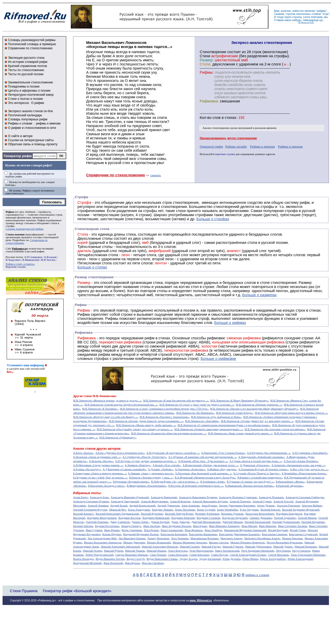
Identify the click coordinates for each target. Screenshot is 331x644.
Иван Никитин (267, 526)
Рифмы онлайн (236, 146)
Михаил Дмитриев (134, 542)
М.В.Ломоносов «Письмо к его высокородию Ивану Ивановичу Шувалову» (254, 409)
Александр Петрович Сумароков (238, 497)
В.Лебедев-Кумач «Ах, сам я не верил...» (175, 482)
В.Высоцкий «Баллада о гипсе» (106, 486)
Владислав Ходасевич (235, 518)
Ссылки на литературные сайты (31, 140)
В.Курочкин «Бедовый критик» (131, 482)
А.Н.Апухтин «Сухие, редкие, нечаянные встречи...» (145, 461)
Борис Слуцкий (206, 510)
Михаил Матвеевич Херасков (190, 542)
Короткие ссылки (16, 267)
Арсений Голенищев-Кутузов (90, 510)
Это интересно (18, 103)
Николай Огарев (92, 551)
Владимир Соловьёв (208, 518)
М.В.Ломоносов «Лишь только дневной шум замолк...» (240, 433)
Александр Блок (99, 497)
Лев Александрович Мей (102, 538)
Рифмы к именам (262, 146)
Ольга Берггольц (178, 551)
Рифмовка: (209, 101)
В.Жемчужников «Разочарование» (147, 486)
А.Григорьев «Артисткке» (190, 469)
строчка (290, 14)
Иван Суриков (94, 530)
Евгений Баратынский (257, 522)
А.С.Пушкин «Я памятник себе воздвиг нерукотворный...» (202, 457)
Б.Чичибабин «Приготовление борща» (304, 473)
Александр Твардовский (125, 501)
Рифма (10, 212)
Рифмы (112, 319)
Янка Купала (132, 563)
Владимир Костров (129, 518)
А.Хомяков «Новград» (138, 465)
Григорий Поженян (97, 522)
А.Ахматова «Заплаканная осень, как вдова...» (298, 465)
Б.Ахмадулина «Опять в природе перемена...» (100, 473)
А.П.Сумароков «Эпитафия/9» (310, 453)
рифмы (322, 11)
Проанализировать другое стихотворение (228, 138)
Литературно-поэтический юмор (31, 95)
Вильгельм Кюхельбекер (260, 514)
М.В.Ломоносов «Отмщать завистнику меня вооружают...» (208, 429)
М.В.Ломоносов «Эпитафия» (202, 421)
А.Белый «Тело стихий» (167, 465)
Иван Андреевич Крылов (176, 526)
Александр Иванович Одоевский (130, 497)
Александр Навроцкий (164, 497)
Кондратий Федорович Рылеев (141, 534)
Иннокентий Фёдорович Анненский (245, 530)
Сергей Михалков (278, 555)
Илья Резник (151, 530)
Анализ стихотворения (216, 128)
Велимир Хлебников (207, 514)
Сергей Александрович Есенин (248, 555)
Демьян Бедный (160, 522)
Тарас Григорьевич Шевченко (308, 555)
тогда (280, 17)
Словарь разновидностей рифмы (32, 40)
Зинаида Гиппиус (131, 526)
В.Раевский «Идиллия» (289, 486)
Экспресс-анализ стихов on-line (30, 111)
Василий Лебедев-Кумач (179, 514)
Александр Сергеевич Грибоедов (305, 497)
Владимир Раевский (183, 518)
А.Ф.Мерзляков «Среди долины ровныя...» (98, 465)
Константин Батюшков (174, 534)
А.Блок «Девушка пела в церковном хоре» (120, 453)
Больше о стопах (92, 267)
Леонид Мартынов (158, 538)
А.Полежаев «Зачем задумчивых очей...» (97, 457)
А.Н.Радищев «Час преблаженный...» (268, 453)
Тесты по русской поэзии (26, 74)
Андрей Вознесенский (142, 506)
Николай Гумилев (233, 547)
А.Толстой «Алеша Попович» (301, 461)
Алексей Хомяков (98, 506)
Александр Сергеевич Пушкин (91, 501)
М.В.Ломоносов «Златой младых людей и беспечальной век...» (121, 405)
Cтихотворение (213, 52)
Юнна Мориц (250, 559)
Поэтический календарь (25, 115)
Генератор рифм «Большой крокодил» (77, 591)
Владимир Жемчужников (102, 518)
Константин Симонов (274, 534)
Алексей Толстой (283, 501)
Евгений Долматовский (286, 522)
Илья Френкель (194, 530)
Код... (10, 372)
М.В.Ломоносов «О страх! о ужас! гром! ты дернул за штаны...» (197, 405)
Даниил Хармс (140, 522)
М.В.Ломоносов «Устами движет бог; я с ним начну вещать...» (257, 421)
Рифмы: (207, 72)
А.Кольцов (50, 257)
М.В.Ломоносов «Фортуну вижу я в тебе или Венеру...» (105, 417)
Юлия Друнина (232, 559)
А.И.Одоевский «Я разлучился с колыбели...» (173, 453)
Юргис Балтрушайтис (273, 559)
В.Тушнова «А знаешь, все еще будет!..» (250, 482)
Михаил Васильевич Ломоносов (103, 542)
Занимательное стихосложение (30, 82)
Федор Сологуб (135, 559)
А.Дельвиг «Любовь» (160, 469)
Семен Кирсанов (178, 555)
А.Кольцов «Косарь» (101, 461)
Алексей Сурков (262, 501)
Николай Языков (156, 551)
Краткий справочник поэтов (27, 66)
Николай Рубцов (113, 551)
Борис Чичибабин (227, 510)
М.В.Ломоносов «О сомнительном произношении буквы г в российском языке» (224, 425)
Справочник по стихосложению (30, 48)
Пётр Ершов (283, 551)
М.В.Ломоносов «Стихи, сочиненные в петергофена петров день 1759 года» (164, 409)
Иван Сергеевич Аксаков (292, 526)
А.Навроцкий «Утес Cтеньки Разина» (223, 453)
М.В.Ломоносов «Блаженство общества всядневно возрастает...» (168, 433)
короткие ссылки (225, 154)
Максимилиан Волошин (204, 538)
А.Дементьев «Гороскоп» (255, 465)
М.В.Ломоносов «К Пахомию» (100, 409)
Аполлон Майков (312, 506)
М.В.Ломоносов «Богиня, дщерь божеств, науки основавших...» (146, 421)
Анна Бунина (209, 506)
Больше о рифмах (230, 323)
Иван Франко (112, 530)
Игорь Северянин (132, 530)
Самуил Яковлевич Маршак (131, 555)
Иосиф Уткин (298, 530)
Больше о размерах (260, 295)
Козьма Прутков (112, 534)
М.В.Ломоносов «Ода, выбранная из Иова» (216, 417)
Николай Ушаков (135, 551)
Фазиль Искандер (83, 559)
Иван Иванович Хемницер (224, 526)
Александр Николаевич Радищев (198, 497)
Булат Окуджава (249, 510)
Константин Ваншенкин (203, 534)
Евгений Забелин (83, 526)
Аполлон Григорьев (288, 506)
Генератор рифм (18, 156)
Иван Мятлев (249, 526)
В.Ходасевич (13, 260)
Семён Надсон (219, 555)
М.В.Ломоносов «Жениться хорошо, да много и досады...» (107, 401)
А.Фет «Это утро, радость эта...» (309, 469)
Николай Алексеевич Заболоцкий (120, 547)
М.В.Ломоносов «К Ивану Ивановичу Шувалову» (239, 401)
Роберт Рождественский (99, 555)
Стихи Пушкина (24, 591)
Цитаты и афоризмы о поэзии (29, 91)
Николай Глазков (190, 547)
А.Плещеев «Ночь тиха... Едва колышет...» (203, 461)
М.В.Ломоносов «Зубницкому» (117, 438)
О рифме (38, 103)
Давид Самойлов (120, 522)
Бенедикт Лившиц (162, 510)
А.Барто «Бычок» (83, 453)
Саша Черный (158, 555)
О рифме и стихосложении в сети (32, 128)
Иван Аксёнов (151, 526)
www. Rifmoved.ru (201, 600)
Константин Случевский (303, 534)
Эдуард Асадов (188, 559)
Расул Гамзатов (301, 551)
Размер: (207, 60)
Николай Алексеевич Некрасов (160, 547)
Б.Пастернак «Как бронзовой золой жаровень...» (203, 473)
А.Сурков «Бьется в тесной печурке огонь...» (255, 461)
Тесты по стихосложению (26, 70)
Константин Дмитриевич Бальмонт (240, 534)
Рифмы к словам (20, 123)
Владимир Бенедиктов (289, 514)
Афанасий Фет (118, 510)
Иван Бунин (200, 526)
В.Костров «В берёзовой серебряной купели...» (196, 486)
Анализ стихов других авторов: (97, 449)
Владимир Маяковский (156, 518)
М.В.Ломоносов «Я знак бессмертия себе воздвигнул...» (176, 401)
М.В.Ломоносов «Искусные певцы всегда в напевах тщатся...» (291, 413)
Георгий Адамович (285, 518)
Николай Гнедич (211, 547)
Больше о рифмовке (218, 359)
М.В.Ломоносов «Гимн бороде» (234, 413)
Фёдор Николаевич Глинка (162, 559)
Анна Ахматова (190, 506)
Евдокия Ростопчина (107, 526)
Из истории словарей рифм (28, 62)
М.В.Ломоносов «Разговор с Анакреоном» (164, 417)
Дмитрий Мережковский (206, 522)
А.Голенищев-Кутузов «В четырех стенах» (263, 469)
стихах (231, 118)
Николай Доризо (283, 547)
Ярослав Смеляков (152, 563)
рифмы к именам (48, 123)
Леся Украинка (179, 538)
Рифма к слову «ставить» (20, 264)
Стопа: (205, 64)
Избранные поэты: (87, 493)
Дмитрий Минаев (232, 522)
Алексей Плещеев (240, 501)
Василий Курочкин (152, 514)
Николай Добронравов (258, 547)
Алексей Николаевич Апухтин (210, 501)
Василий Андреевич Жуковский (301, 510)
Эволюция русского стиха (26, 58)
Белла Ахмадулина (139, 510)
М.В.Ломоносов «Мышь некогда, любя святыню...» (146, 425)
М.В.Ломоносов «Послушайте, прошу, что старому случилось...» (134, 429)
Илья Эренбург (213, 530)
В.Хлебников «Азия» (212, 482)
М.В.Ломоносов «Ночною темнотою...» (259, 405)
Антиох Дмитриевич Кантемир (237, 506)
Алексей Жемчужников (154, 501)
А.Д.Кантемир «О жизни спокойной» (124, 469)
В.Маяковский (31, 260)
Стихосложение (15, 234)
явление (310, 11)
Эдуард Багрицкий (210, 559)
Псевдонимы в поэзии (24, 86)
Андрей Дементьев (168, 506)
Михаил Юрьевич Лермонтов (247, 542)
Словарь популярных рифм (28, 119)
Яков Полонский (113, 563)
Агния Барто (80, 497)
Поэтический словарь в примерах (32, 44)
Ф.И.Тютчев (48, 260)
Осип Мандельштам (201, 551)
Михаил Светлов (219, 542)
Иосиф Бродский (278, 530)
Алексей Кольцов (180, 501)
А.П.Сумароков (33, 257)
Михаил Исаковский (159, 542)
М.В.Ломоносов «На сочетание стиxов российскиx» (275, 429)
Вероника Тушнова (232, 514)
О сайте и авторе (20, 136)
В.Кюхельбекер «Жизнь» (290, 482)
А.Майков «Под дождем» (222, 469)
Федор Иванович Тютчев (110, 559)
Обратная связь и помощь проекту (33, 144)
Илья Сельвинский (172, 530)
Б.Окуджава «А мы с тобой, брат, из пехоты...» (100, 478)
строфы (10, 226)
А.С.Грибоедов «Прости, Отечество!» (144, 457)
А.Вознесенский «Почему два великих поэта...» (210, 465)
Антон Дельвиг (266, 506)
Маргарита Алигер (231, 538)
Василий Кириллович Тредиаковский (117, 514)
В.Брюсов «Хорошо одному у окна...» (151, 478)
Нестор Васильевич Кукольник (284, 542)
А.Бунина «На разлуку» (87, 469)
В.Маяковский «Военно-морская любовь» (249, 486)
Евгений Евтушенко (313, 522)
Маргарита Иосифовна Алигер (262, 538)
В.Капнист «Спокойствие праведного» (260, 478)
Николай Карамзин (306, 547)
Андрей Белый (119, 506)
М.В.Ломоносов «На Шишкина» (195, 413)
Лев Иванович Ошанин (132, 538)
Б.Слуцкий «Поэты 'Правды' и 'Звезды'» (257, 473)
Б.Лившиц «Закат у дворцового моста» (151, 473)
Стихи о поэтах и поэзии (25, 99)
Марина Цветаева (292, 538)
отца (325, 14)
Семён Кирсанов (199, 555)
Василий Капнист (83, 514)
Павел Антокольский (227, 551)
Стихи (205, 56)
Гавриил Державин (261, 518)
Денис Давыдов (180, 522)
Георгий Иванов (307, 518)
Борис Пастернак (185, 510)
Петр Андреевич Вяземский (257, 551)
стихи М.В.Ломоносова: (100, 396)
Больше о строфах (213, 219)
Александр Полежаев (271, 497)
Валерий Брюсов (270, 510)
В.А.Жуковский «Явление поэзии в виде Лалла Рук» (205, 478)
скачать (155, 175)
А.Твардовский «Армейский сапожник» (261, 457)
